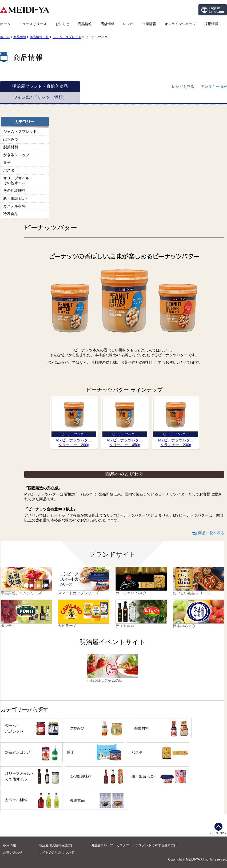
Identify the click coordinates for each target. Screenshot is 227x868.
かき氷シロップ (16, 155)
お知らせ (62, 24)
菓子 (7, 162)
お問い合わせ (13, 853)
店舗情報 (107, 24)
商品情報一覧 (39, 37)
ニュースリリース (33, 24)
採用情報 (211, 24)
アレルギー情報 (214, 86)
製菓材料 (11, 147)
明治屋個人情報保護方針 (57, 845)
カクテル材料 (14, 206)
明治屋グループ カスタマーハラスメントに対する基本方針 (134, 845)
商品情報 (85, 24)
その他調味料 (14, 191)
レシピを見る (183, 86)
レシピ (128, 24)
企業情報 (149, 24)
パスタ (9, 170)
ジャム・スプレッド (67, 37)
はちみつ (11, 139)
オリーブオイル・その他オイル (18, 180)
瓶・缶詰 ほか (15, 198)
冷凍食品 (11, 214)
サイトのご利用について (57, 853)
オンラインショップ (180, 24)
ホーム (5, 24)
